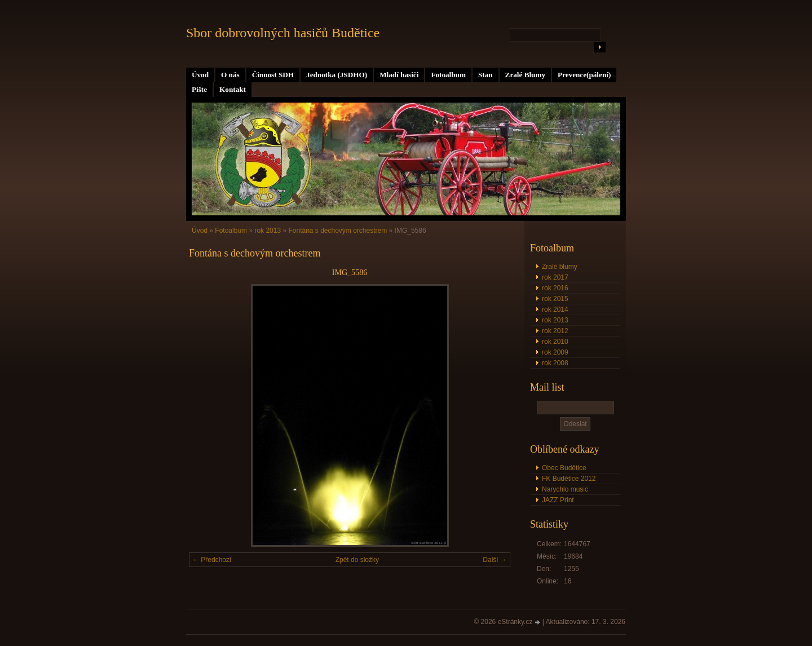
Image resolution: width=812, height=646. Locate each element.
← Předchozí (212, 560)
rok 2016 (555, 288)
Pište (199, 89)
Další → (495, 560)
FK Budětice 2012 (569, 479)
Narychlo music (565, 489)
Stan (486, 75)
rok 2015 (555, 299)
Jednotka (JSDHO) (337, 75)
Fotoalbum (448, 75)
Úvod (200, 75)
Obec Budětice (564, 468)
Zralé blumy (560, 267)
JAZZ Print (558, 500)
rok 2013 (555, 320)
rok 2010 (555, 342)
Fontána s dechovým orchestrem (337, 231)
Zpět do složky (357, 560)
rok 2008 (555, 363)
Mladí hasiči (399, 75)
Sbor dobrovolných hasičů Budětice (283, 33)
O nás (230, 75)
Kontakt (233, 89)
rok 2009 (555, 352)
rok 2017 (555, 277)
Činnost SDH (273, 75)
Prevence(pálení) (584, 75)
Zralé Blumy (525, 75)
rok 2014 (555, 309)
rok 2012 (555, 331)
